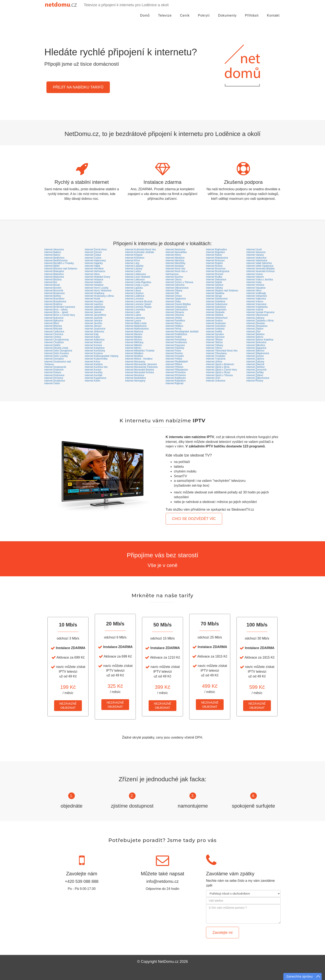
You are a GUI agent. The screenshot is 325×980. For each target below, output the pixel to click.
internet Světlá (214, 332)
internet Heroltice (94, 269)
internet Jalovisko (94, 310)
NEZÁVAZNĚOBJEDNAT (68, 706)
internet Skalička (215, 293)
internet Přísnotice (176, 372)
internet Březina (53, 326)
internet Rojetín (214, 263)
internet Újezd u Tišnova (219, 375)
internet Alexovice (54, 250)
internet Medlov (134, 337)
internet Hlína (92, 274)
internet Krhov (93, 362)
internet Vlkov (254, 291)
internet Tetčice (214, 342)
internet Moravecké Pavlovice (141, 367)
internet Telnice (214, 340)
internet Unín (213, 378)
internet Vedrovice (256, 258)
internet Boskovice (55, 293)
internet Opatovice (176, 299)
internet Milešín (134, 345)
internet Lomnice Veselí (138, 304)
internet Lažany (134, 269)
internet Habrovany (95, 260)
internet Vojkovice (256, 299)
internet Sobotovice (217, 304)
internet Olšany (174, 291)
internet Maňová (134, 332)
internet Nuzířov (174, 277)
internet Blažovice (54, 277)
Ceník (185, 20)
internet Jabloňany (95, 307)
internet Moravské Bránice (140, 370)
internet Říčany (255, 381)
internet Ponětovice (176, 342)
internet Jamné (93, 312)
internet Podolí (174, 337)
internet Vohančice (257, 296)
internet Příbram (175, 367)
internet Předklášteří (177, 362)
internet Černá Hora (96, 250)
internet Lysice (133, 321)
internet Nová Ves (175, 269)
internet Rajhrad (174, 383)
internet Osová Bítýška (178, 304)
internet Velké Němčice (259, 263)
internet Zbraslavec (257, 326)
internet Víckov (255, 274)
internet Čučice (93, 258)
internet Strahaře (215, 312)
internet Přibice (174, 364)
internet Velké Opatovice (260, 266)
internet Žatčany (255, 362)
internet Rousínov (216, 269)
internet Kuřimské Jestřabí (140, 252)
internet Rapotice (215, 252)
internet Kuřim (93, 381)
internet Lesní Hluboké (138, 277)
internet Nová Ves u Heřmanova (176, 273)
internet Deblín (52, 345)
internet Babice (53, 252)
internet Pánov (174, 323)
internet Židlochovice (258, 378)
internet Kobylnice (95, 348)
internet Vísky (254, 282)
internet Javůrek (94, 318)
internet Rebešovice (217, 258)
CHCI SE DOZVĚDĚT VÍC (194, 519)
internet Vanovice (256, 252)
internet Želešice (256, 367)
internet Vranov (255, 302)
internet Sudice (214, 321)
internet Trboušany (216, 353)
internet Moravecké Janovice (141, 364)
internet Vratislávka (257, 307)
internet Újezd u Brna (218, 367)
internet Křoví (133, 260)
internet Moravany (135, 362)
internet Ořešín (174, 318)
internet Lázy (132, 263)
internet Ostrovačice (177, 310)
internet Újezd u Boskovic (220, 364)
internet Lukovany (135, 318)
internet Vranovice (256, 304)
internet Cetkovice (54, 332)
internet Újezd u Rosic (218, 372)
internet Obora (174, 280)
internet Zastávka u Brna (260, 321)
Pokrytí (204, 20)
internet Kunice (93, 370)
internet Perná (173, 329)
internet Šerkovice (256, 342)
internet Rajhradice (216, 250)
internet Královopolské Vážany (102, 356)
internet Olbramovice (177, 288)
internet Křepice (134, 255)
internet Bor (51, 282)
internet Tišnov (214, 348)
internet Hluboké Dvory (97, 277)
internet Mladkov (134, 353)
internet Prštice (174, 359)
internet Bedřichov (54, 258)
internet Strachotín (216, 310)
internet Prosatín (175, 356)
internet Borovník (54, 291)
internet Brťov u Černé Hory (60, 315)
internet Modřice (134, 356)
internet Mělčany (134, 342)
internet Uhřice (214, 362)
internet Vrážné (255, 310)
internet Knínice (93, 345)
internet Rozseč (215, 274)
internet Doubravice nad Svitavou (58, 363)
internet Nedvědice (136, 378)
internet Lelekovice (136, 274)
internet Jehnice (94, 321)
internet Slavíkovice (217, 299)
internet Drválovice (55, 381)
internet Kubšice (94, 364)
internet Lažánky (134, 266)
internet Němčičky (175, 263)
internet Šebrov (255, 337)
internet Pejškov (174, 326)
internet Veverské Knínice (261, 271)
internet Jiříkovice (94, 332)
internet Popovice (175, 345)
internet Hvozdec (94, 302)
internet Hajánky (94, 263)
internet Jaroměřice (95, 315)
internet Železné (255, 364)
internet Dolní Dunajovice (58, 351)
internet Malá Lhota (136, 323)
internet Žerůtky (255, 372)
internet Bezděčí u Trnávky (59, 263)
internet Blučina (53, 280)
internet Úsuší (254, 250)
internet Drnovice (54, 378)
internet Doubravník (55, 367)
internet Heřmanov (95, 271)
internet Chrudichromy (57, 340)
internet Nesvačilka (176, 252)
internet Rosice (214, 266)
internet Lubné (133, 315)
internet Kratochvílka (96, 359)
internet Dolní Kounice (57, 353)
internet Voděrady (256, 293)
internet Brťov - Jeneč (56, 312)
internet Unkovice (216, 381)
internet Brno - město (56, 310)
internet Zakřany (255, 318)
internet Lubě (132, 312)
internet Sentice (215, 285)
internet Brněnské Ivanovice (60, 307)
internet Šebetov (255, 334)
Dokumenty (227, 20)
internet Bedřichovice (56, 260)
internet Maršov (134, 334)
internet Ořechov (175, 315)
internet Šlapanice (256, 348)
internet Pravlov (174, 353)
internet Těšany (215, 345)
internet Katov (92, 337)
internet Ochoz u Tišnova (179, 282)
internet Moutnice (135, 375)
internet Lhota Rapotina (138, 282)
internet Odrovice (175, 285)
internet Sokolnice (216, 307)
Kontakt (273, 20)
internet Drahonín (54, 370)
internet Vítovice (255, 285)
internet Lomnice (134, 299)
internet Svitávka (215, 329)
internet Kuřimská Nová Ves (141, 250)
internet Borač (52, 285)
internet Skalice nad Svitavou (222, 291)
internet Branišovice (55, 302)
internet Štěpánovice (258, 353)
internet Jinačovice (95, 329)
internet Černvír (93, 252)
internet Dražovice (54, 375)
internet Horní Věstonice (98, 291)
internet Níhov (173, 255)
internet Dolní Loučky (56, 356)
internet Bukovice (54, 318)
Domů (145, 20)
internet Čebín (52, 383)
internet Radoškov (176, 381)
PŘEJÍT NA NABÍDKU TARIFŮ (78, 87)
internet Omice (174, 296)
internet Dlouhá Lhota (56, 348)
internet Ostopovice (176, 307)
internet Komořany (95, 351)
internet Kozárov (94, 353)
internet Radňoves (176, 378)
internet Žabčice (255, 359)
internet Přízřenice (176, 375)
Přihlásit (252, 20)
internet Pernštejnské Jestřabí (182, 332)
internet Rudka (214, 277)
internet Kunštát (93, 375)
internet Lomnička (135, 310)
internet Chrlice (53, 337)
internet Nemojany (135, 381)
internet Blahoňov (54, 274)
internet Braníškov (54, 299)
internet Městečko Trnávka (140, 351)
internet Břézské (53, 329)
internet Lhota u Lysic (137, 285)
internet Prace (173, 351)
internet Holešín (93, 282)
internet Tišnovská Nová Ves (222, 351)
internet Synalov (215, 334)
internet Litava (133, 291)
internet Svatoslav (216, 323)
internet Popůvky (175, 348)
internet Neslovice (175, 250)
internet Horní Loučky (97, 288)
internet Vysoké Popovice (260, 312)
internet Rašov (214, 255)
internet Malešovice (136, 326)
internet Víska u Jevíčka (260, 280)
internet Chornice (54, 334)
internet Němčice (175, 260)
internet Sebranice (216, 280)
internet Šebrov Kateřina (260, 340)
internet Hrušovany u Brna (99, 296)
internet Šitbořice (256, 345)
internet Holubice (94, 285)
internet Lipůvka (134, 288)
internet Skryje (214, 296)
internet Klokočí (93, 342)
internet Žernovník (256, 370)
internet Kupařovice (95, 378)
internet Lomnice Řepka (138, 307)
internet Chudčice (54, 342)
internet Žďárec (255, 375)
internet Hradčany (95, 293)
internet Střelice (215, 315)
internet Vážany (255, 255)
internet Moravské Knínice (140, 372)
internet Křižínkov (135, 258)
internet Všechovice (257, 315)
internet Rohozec (215, 260)
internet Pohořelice (176, 340)
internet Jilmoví (93, 326)
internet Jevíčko (93, 323)
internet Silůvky (214, 288)
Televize (165, 20)
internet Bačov (52, 255)
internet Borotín (53, 288)
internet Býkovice (54, 321)
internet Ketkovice (95, 340)
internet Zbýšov (255, 329)
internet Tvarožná (216, 359)
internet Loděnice (135, 296)
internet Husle (92, 299)
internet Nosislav (175, 266)
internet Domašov (54, 359)
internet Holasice (94, 280)
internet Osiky (173, 302)
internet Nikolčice (175, 258)
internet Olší (172, 293)
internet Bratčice (53, 304)
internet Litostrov (134, 293)
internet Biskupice (54, 271)
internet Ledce (133, 271)
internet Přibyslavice (177, 370)
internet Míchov (134, 340)
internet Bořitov (53, 296)
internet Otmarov (175, 312)
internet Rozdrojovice (218, 271)
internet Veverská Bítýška (260, 269)
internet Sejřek (214, 282)
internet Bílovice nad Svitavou (61, 269)
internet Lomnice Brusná (139, 302)
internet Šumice (255, 356)
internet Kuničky (94, 372)
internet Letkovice (135, 280)
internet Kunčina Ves (96, 367)
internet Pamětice (175, 321)
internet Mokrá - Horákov (139, 359)
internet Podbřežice (176, 334)
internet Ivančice (94, 304)
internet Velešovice (257, 260)
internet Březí (52, 323)
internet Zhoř (253, 332)
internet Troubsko (216, 356)
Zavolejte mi (223, 933)
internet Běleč (52, 266)
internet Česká (93, 255)
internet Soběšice (216, 302)
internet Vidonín (255, 277)
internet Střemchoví (217, 318)
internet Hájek (92, 266)
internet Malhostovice (137, 329)
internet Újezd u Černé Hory (221, 370)
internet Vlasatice (256, 288)
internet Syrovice (215, 337)
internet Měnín (133, 348)
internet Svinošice (216, 326)
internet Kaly (92, 334)
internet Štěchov (255, 351)
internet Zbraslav (256, 323)
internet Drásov (53, 372)
